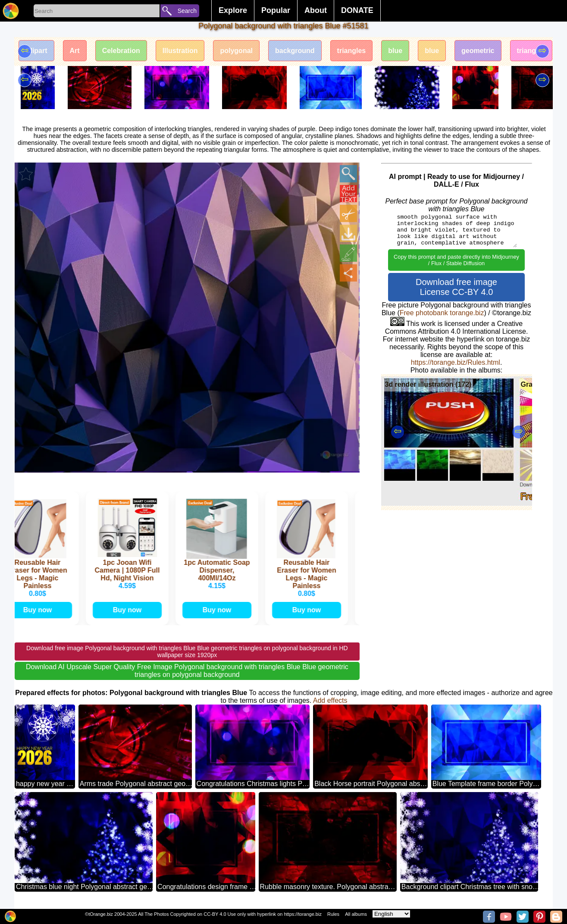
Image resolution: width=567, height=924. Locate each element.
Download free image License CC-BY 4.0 (456, 287)
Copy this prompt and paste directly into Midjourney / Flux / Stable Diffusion (456, 260)
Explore (233, 10)
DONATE (357, 10)
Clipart (36, 51)
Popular (276, 10)
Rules (333, 914)
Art (75, 51)
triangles (352, 51)
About (316, 10)
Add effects (330, 700)
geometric (478, 51)
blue (395, 51)
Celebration (121, 51)
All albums (356, 914)
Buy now (42, 610)
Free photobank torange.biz (442, 313)
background (295, 51)
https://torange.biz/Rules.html (456, 362)
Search (187, 11)
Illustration (180, 51)
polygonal (236, 51)
